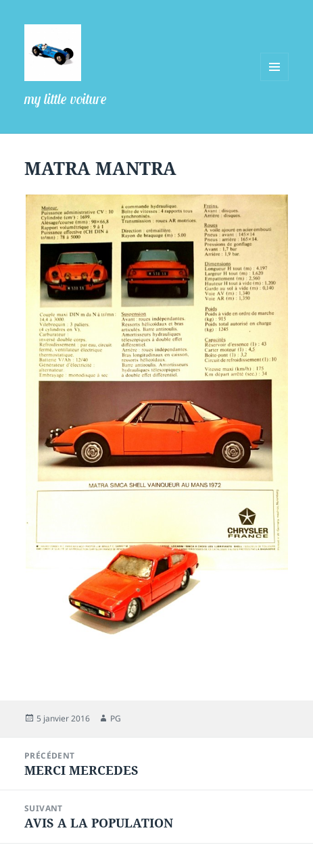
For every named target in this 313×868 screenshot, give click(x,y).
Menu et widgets (275, 81)
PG (116, 718)
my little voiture (66, 99)
